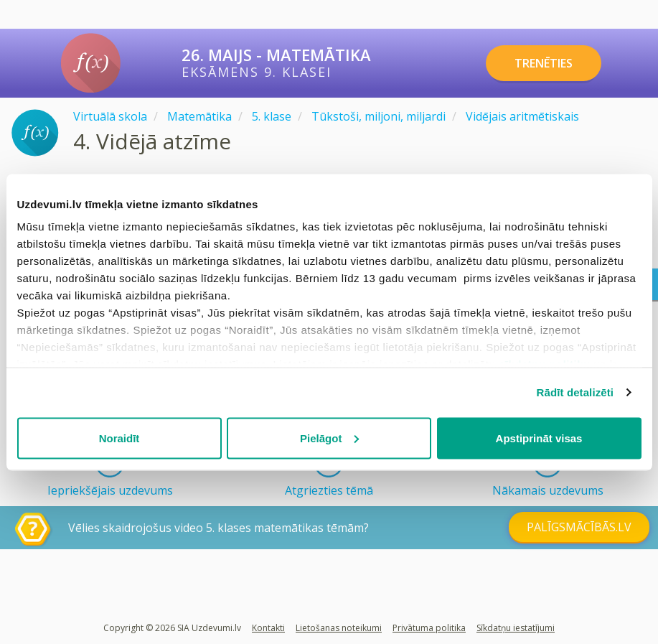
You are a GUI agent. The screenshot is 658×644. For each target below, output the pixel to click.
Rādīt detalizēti (575, 392)
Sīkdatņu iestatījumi (516, 628)
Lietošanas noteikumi (339, 628)
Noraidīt (119, 438)
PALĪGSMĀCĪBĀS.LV (579, 527)
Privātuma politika (429, 628)
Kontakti (268, 628)
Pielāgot (329, 438)
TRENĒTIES (544, 63)
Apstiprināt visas (539, 438)
